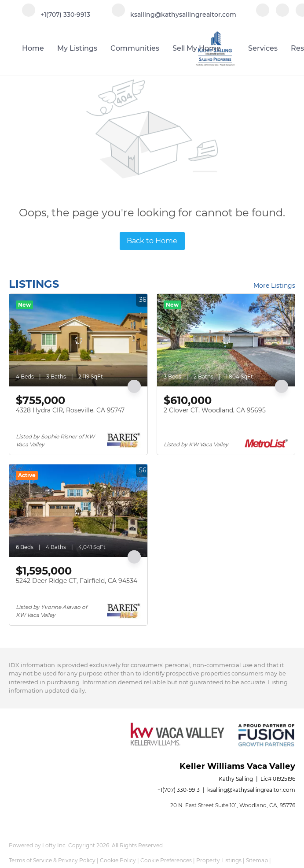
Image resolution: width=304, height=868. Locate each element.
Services (263, 48)
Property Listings (219, 860)
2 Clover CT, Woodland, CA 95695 (215, 410)
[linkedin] (282, 14)
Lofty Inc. (55, 845)
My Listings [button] (77, 48)
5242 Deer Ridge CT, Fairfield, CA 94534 (77, 581)
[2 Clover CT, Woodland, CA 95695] (226, 340)
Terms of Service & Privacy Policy (52, 860)
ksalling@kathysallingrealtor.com (251, 790)
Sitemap (257, 860)
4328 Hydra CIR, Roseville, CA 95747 (70, 410)
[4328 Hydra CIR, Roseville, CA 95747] (78, 340)
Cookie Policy (118, 860)
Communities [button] (135, 48)
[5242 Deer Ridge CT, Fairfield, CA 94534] (78, 511)
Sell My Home (197, 48)
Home (33, 48)
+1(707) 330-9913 (179, 790)
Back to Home (152, 241)
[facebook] (263, 14)
